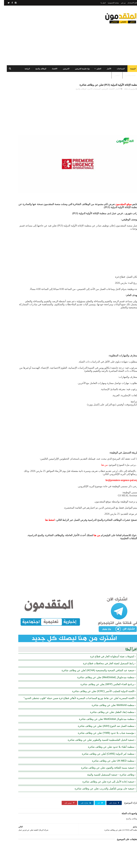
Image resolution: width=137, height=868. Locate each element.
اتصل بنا (99, 3)
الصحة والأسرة (126, 73)
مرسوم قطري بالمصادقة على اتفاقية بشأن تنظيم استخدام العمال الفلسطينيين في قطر (16, 183)
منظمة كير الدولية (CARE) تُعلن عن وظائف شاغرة (104, 739)
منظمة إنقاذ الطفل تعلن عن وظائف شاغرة (108, 697)
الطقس (113, 73)
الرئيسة (129, 66)
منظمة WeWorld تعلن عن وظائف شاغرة (109, 690)
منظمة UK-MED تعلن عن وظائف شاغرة (109, 746)
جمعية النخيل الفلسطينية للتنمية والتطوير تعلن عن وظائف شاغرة (97, 725)
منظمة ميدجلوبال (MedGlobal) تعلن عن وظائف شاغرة (102, 659)
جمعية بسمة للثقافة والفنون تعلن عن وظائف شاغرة (104, 753)
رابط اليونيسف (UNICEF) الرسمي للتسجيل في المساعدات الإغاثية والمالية (17, 158)
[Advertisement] (53, 38)
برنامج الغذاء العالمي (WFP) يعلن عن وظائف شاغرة (103, 666)
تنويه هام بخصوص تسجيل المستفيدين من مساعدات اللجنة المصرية (18, 170)
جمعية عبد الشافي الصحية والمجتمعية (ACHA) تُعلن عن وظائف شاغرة (94, 652)
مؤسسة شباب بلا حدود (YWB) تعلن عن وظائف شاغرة (102, 718)
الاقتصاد (50, 66)
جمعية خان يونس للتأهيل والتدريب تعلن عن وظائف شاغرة (100, 774)
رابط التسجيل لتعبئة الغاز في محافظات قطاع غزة (105, 645)
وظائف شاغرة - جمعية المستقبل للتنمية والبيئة (107, 760)
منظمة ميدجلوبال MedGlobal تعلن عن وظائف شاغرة (103, 704)
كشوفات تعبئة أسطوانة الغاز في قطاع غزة (108, 638)
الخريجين (62, 66)
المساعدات (117, 66)
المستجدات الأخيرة (90, 87)
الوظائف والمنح (37, 66)
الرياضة (23, 66)
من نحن (119, 3)
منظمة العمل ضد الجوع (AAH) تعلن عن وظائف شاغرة (102, 711)
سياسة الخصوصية (109, 3)
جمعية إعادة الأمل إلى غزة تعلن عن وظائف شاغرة (104, 767)
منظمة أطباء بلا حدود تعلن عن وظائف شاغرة (107, 732)
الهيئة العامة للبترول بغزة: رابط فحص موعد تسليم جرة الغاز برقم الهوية (15, 196)
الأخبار (105, 66)
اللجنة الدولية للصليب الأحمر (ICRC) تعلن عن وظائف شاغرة (99, 673)
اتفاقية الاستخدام (129, 3)
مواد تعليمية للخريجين (78, 66)
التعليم (95, 66)
